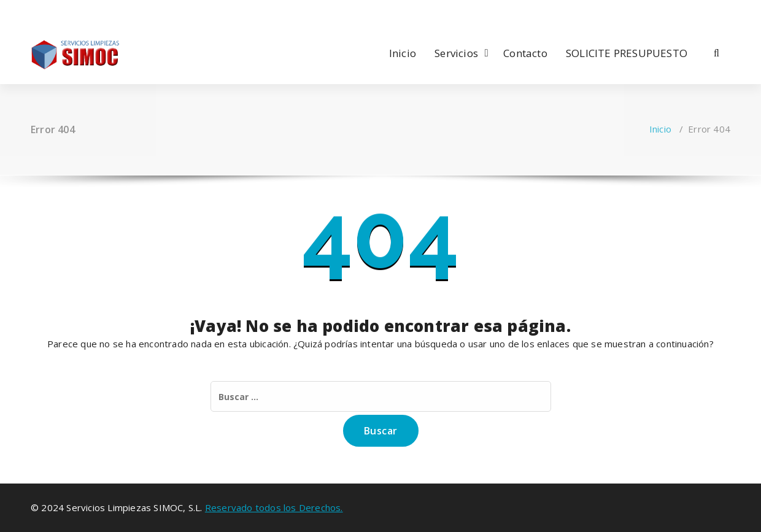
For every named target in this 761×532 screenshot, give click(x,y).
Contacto (525, 53)
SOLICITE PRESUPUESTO (627, 53)
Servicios (456, 53)
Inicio (403, 53)
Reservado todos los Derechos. (274, 507)
